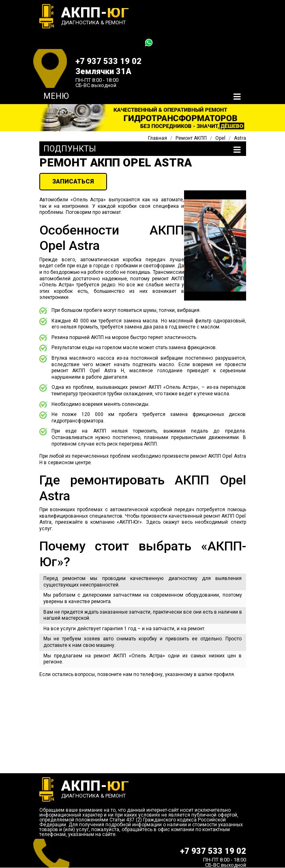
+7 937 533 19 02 (108, 61)
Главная (157, 138)
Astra (240, 138)
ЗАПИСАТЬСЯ (73, 181)
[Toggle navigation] (237, 97)
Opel (220, 138)
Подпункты (70, 149)
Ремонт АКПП (191, 138)
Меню (56, 96)
